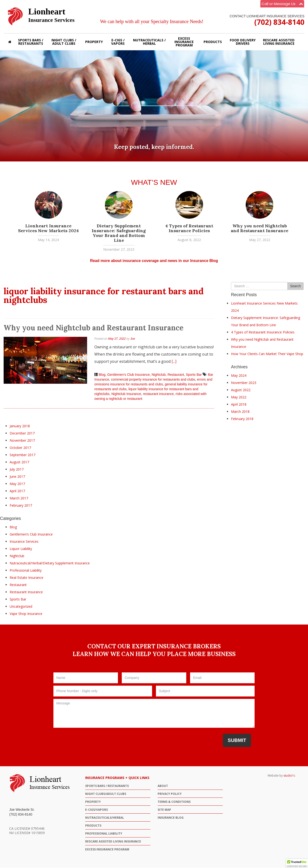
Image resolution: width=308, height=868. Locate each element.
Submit (237, 741)
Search (295, 287)
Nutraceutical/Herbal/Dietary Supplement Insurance (50, 564)
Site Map (164, 810)
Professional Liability (26, 571)
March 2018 (240, 412)
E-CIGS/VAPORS (96, 810)
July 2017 (17, 470)
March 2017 (19, 499)
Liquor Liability (21, 549)
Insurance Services (24, 542)
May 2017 (17, 484)
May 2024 (239, 376)
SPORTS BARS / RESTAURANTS (107, 786)
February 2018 (242, 419)
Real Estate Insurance (26, 578)
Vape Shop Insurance (26, 614)
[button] (297, 863)
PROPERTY (93, 802)
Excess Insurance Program (107, 850)
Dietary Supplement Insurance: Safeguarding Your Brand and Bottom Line (119, 234)
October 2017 (20, 448)
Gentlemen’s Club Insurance (128, 375)
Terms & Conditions (174, 802)
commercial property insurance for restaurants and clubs (153, 380)
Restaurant (176, 375)
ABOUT (163, 786)
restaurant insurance (158, 395)
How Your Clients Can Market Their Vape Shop (267, 354)
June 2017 (17, 477)
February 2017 (21, 506)
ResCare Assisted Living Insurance (113, 842)
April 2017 (17, 491)
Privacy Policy (170, 794)
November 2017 (22, 441)
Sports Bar (194, 375)
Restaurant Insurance (26, 592)
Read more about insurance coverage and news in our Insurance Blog (154, 261)
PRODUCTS (93, 826)
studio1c (289, 776)
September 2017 (22, 455)
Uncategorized (21, 607)
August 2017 (19, 463)
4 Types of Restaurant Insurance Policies (189, 229)
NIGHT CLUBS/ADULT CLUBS (106, 794)
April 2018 (239, 405)
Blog (102, 375)
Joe (133, 339)
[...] (174, 362)
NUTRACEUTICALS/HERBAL (105, 818)
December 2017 (22, 434)
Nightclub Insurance (126, 395)
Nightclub (159, 375)
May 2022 (239, 398)
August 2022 (241, 390)
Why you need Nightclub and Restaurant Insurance (260, 229)
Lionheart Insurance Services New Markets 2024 (48, 229)
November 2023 (244, 383)
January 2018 (20, 426)
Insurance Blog (171, 818)
